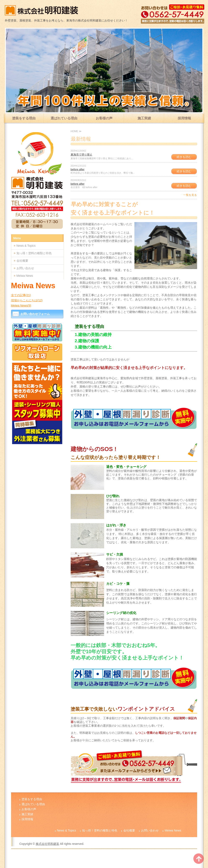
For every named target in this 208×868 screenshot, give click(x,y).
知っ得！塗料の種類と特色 (34, 253)
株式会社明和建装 (47, 844)
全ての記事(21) (21, 295)
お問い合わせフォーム (35, 314)
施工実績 (144, 118)
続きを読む (184, 157)
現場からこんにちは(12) (27, 300)
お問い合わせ (25, 268)
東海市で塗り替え (82, 155)
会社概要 (22, 261)
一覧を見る (190, 195)
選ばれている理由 (64, 118)
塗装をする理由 (24, 118)
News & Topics (26, 246)
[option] (104, 70)
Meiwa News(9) (21, 306)
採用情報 (184, 118)
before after (78, 169)
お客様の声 (104, 118)
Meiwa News (25, 276)
